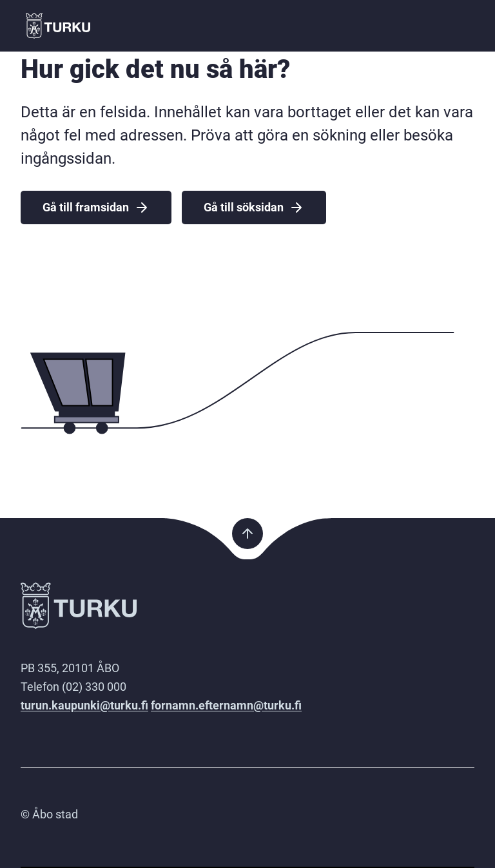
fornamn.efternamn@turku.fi (226, 705)
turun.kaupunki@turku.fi (84, 705)
